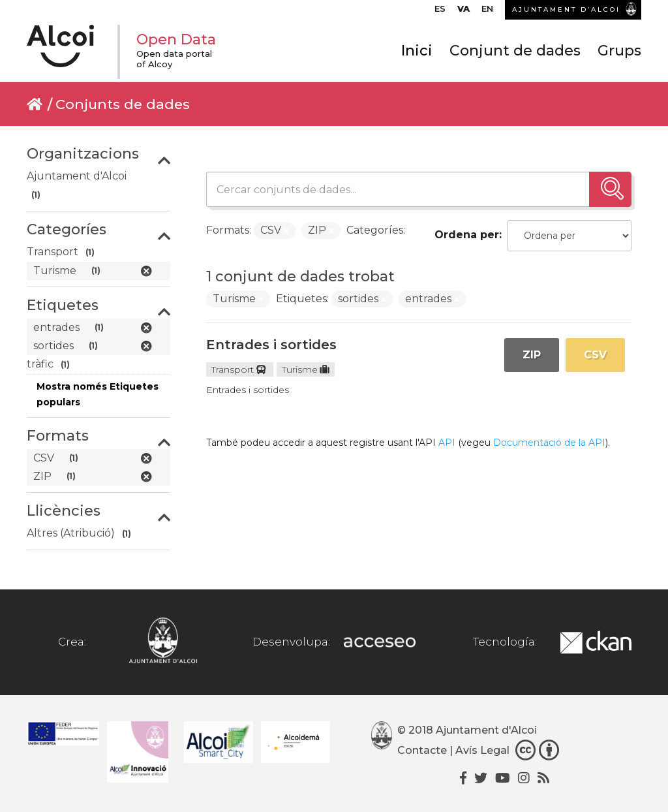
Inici (417, 51)
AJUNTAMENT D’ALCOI (566, 9)
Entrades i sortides (271, 345)
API (447, 443)
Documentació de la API (549, 443)
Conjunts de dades (123, 104)
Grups (619, 51)
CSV (595, 355)
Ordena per (467, 235)
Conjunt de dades (515, 51)
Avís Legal (482, 751)
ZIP (532, 355)
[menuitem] (440, 12)
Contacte (422, 751)
